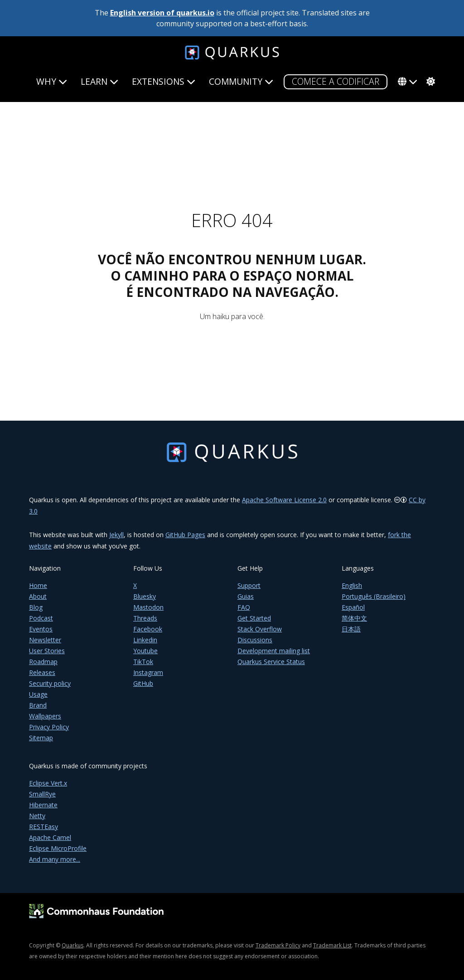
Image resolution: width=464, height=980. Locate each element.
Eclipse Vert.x (48, 783)
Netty (37, 816)
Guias (246, 596)
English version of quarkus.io (162, 13)
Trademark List (332, 945)
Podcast (41, 618)
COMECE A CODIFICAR (336, 81)
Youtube (145, 651)
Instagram (148, 672)
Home (38, 585)
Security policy (50, 683)
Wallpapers (45, 716)
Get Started (254, 618)
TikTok (143, 662)
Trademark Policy (278, 945)
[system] (430, 82)
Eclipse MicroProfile (58, 848)
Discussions (255, 640)
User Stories (47, 651)
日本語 (351, 629)
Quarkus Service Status (271, 662)
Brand (38, 705)
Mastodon (148, 607)
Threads (145, 618)
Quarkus (72, 945)
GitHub (143, 683)
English (352, 585)
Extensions (164, 81)
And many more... (55, 859)
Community (241, 81)
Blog (36, 607)
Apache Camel (50, 837)
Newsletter (45, 640)
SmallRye (42, 794)
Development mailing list (274, 651)
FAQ (244, 607)
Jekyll (116, 535)
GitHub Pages (185, 535)
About (38, 596)
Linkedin (145, 640)
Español (353, 607)
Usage (38, 694)
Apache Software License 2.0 (284, 500)
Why (52, 81)
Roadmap (43, 662)
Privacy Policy (49, 727)
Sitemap (41, 738)
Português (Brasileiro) (374, 596)
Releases (42, 672)
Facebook (148, 629)
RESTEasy (43, 827)
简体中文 (354, 618)
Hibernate (43, 805)
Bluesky (145, 596)
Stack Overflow (260, 629)
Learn (99, 81)
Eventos (41, 629)
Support (249, 585)
